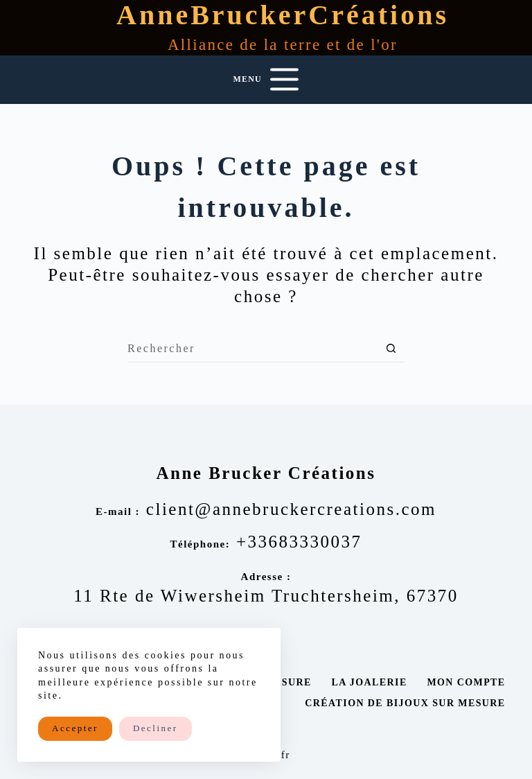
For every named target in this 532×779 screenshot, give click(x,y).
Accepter (75, 728)
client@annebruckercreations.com (291, 509)
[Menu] (266, 79)
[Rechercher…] (252, 349)
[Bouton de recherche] (391, 349)
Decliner (156, 728)
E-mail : (118, 511)
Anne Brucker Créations (266, 473)
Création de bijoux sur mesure (405, 703)
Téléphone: (200, 544)
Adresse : (266, 577)
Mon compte (466, 682)
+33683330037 (299, 542)
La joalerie (369, 682)
